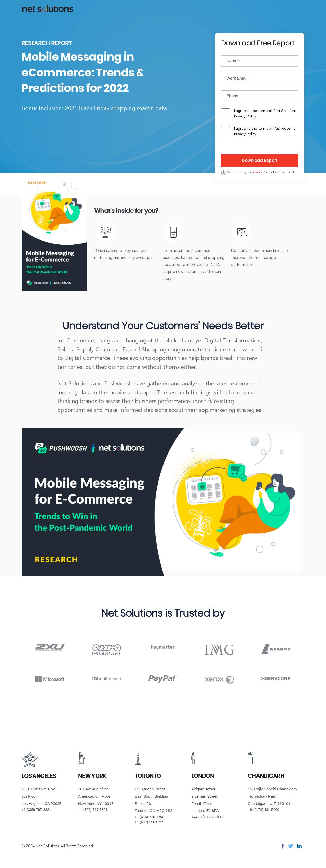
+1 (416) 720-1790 (150, 817)
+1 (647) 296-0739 (150, 822)
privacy (257, 172)
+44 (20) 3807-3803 (207, 817)
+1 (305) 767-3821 (36, 810)
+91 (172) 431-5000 (263, 810)
